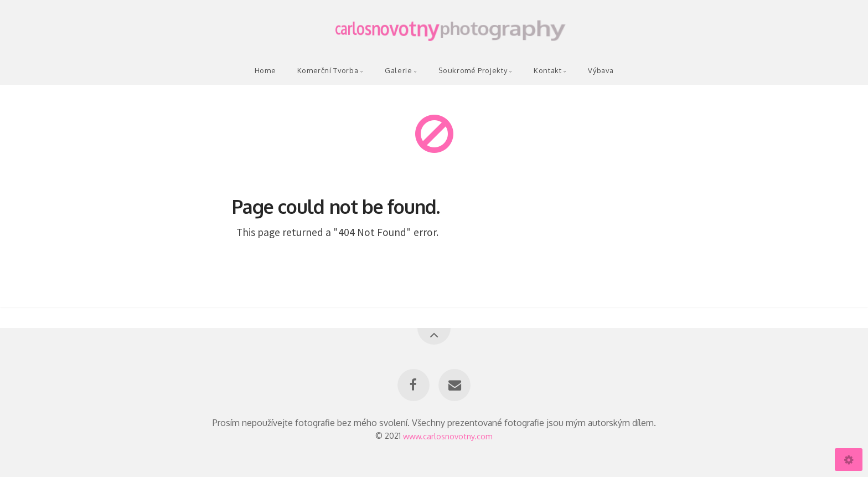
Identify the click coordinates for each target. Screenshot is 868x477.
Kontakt (547, 70)
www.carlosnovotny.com (448, 435)
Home (265, 70)
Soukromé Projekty (473, 70)
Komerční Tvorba (328, 70)
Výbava (601, 70)
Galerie (398, 70)
